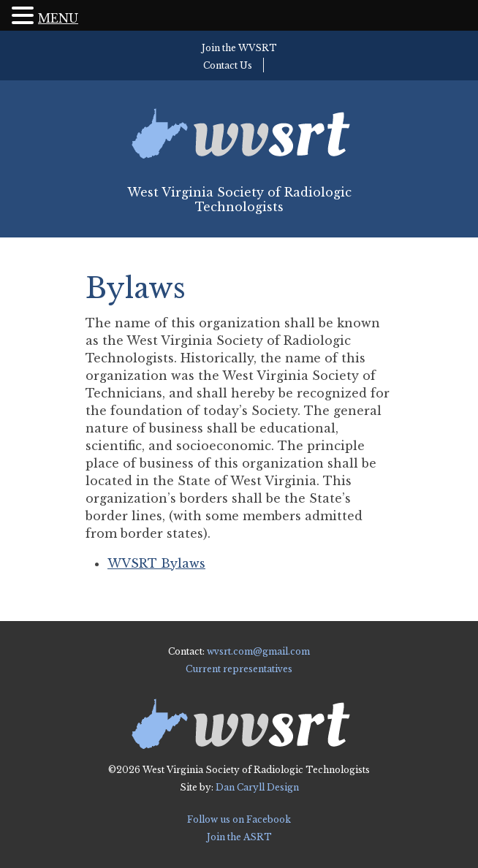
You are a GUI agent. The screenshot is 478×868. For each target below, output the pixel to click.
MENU (58, 18)
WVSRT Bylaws (156, 563)
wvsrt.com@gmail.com (258, 651)
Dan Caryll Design (257, 787)
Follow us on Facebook (239, 819)
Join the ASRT (239, 837)
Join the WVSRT (239, 48)
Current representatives (239, 669)
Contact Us (228, 65)
